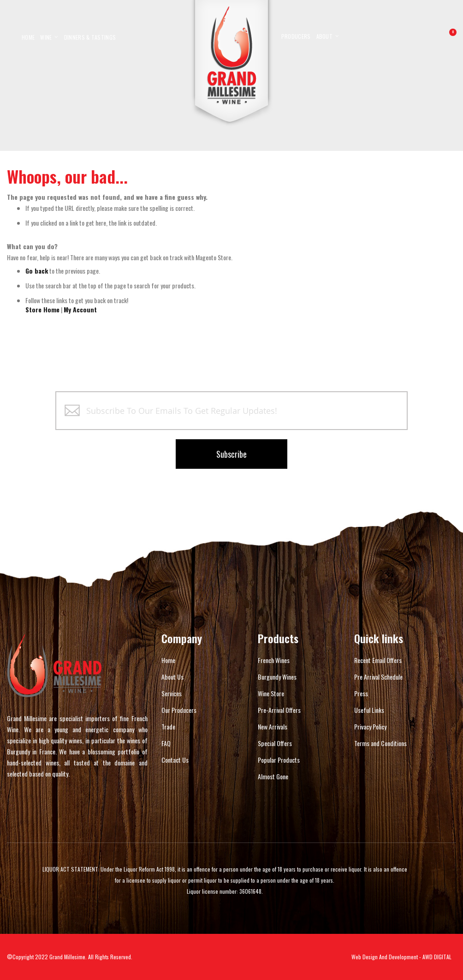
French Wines (274, 660)
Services (172, 693)
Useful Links (369, 710)
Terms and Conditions (380, 743)
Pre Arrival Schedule (378, 677)
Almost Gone (273, 776)
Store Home (42, 309)
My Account (80, 309)
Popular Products (279, 760)
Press (361, 693)
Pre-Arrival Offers (279, 710)
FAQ (166, 743)
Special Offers (275, 743)
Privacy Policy (370, 726)
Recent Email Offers (378, 660)
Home (168, 660)
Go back (37, 271)
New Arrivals (273, 726)
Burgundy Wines (277, 677)
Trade (168, 726)
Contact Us (175, 760)
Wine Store (271, 693)
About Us (172, 677)
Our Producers (179, 710)
